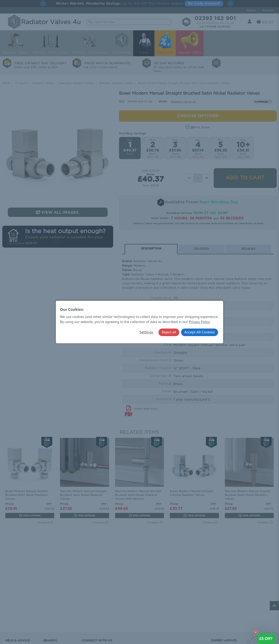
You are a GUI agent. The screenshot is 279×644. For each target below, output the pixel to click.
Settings (146, 332)
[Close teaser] (256, 632)
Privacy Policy (199, 322)
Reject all (169, 332)
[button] (266, 639)
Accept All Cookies (200, 332)
